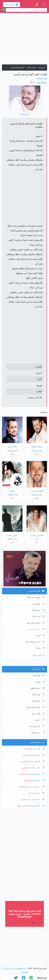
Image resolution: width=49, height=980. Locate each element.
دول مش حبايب (36, 726)
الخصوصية (25, 972)
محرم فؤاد (28, 780)
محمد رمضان (24, 774)
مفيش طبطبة (37, 774)
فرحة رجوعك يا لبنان (35, 642)
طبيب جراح (38, 714)
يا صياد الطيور (37, 688)
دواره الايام (38, 610)
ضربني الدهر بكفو (36, 623)
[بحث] (4, 10)
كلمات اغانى (31, 68)
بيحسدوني (41, 82)
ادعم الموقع (22, 968)
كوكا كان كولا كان (36, 806)
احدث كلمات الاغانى (37, 742)
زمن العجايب (37, 733)
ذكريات (40, 682)
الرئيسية (42, 68)
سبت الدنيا (38, 616)
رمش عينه (38, 780)
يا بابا (40, 793)
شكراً (40, 648)
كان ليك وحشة (37, 761)
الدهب (40, 635)
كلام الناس (38, 676)
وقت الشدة (38, 755)
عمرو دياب (32, 793)
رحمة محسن (26, 799)
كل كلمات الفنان (38, 655)
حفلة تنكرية (38, 799)
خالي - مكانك (37, 768)
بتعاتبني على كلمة (36, 597)
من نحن (14, 968)
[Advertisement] (24, 40)
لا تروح (40, 720)
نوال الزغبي (28, 749)
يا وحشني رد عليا (36, 787)
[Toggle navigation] (44, 5)
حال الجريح (38, 701)
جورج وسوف (41, 78)
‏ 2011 (32, 82)
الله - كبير (38, 749)
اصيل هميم (26, 768)
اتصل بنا (6, 968)
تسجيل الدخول (11, 5)
